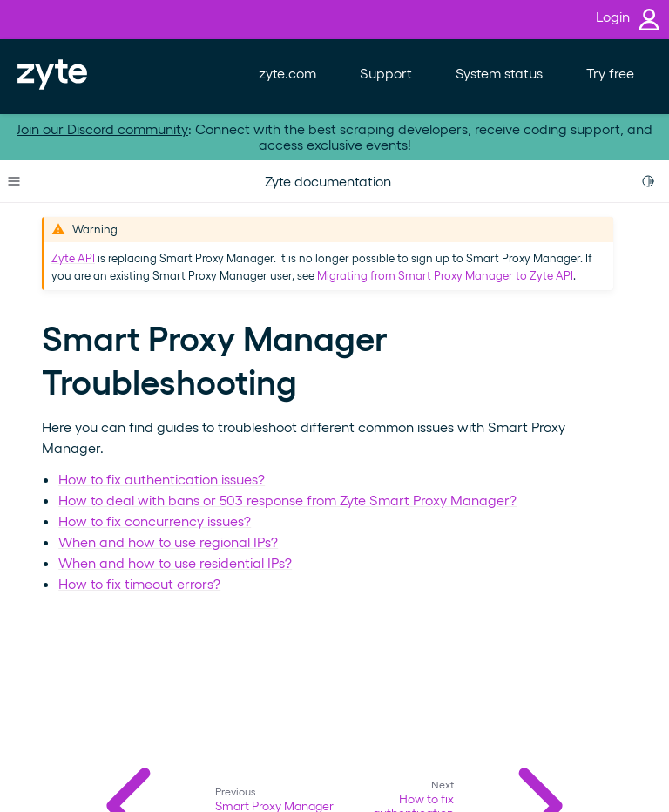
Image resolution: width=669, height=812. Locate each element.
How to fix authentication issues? (162, 479)
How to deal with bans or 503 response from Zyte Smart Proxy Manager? (287, 500)
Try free (610, 73)
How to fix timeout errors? (139, 583)
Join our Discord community (102, 129)
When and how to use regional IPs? (168, 541)
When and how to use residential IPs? (175, 562)
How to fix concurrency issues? (155, 521)
